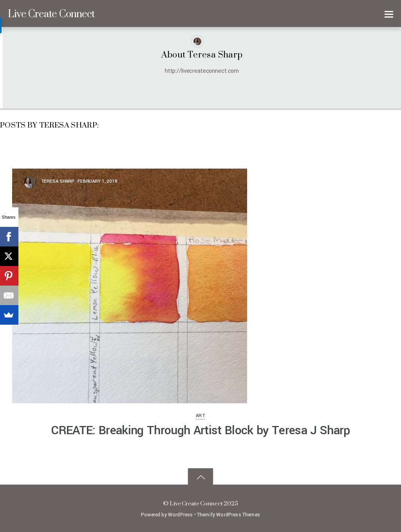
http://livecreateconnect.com (202, 71)
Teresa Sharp (58, 181)
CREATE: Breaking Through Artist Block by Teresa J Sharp (200, 430)
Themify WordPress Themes (228, 515)
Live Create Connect (196, 503)
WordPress (180, 515)
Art (200, 416)
